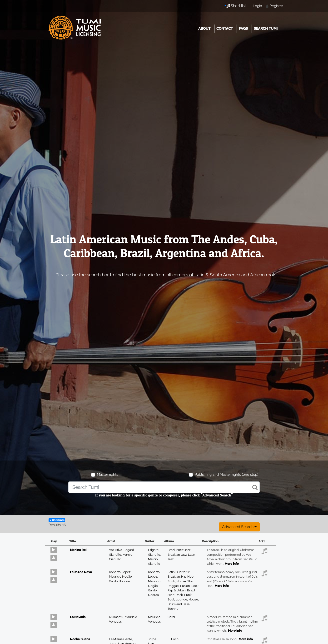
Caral (171, 617)
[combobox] (164, 487)
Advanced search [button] (239, 527)
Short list (236, 6)
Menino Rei (78, 550)
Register (276, 6)
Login (257, 6)
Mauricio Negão (121, 577)
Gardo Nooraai (119, 581)
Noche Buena (80, 639)
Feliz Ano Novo (81, 572)
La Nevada (78, 617)
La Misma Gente (121, 639)
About (204, 29)
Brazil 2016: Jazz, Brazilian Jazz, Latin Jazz (181, 554)
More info (232, 564)
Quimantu (117, 617)
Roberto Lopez (120, 572)
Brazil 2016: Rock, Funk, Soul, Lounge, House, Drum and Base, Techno (183, 599)
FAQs (243, 29)
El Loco (173, 639)
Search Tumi (266, 29)
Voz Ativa (116, 550)
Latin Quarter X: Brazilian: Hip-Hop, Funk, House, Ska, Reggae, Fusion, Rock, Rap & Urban (183, 581)
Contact (225, 29)
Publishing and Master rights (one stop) (226, 475)
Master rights (107, 475)
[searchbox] (164, 487)
